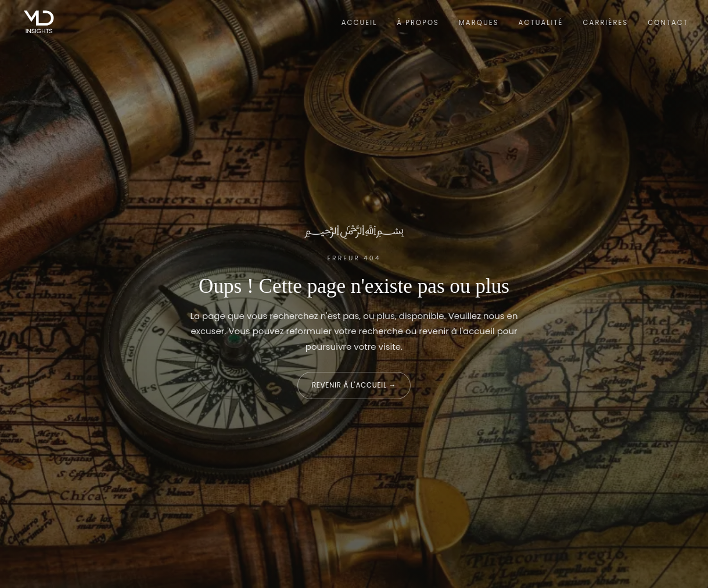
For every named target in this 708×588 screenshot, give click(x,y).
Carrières (606, 23)
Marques (479, 23)
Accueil (360, 23)
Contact (668, 23)
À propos (418, 23)
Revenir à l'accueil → (354, 385)
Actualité (541, 23)
